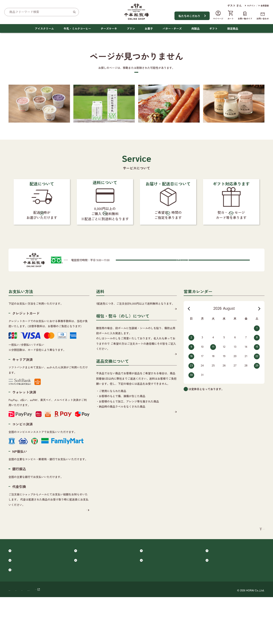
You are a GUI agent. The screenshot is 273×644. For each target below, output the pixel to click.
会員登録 (265, 6)
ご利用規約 (58, 636)
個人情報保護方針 (19, 636)
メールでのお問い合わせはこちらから (207, 296)
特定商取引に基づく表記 (85, 636)
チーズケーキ (109, 28)
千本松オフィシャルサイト (122, 636)
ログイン (251, 6)
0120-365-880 (80, 296)
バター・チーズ (172, 28)
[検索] (74, 12)
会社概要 (41, 636)
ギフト (213, 28)
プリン (131, 28)
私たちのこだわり (189, 16)
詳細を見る (79, 547)
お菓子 (149, 28)
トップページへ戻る (134, 84)
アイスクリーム (44, 28)
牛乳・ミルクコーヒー (77, 28)
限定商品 (233, 28)
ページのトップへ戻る (251, 568)
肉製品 (196, 28)
